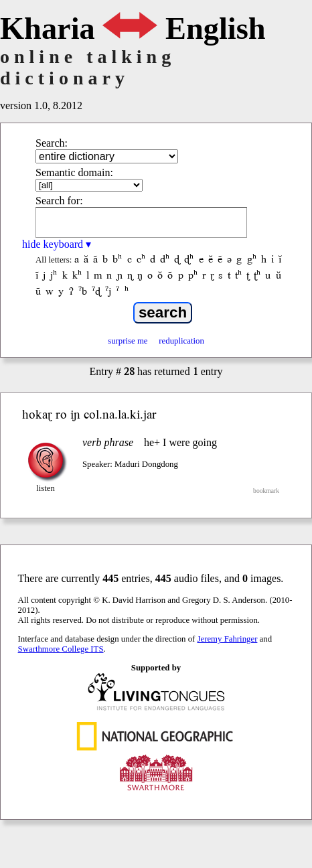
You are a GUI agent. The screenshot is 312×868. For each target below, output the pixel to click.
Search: (52, 143)
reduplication (181, 341)
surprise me (128, 341)
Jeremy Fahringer (228, 639)
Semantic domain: (74, 172)
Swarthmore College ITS (61, 649)
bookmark (266, 491)
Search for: (59, 201)
